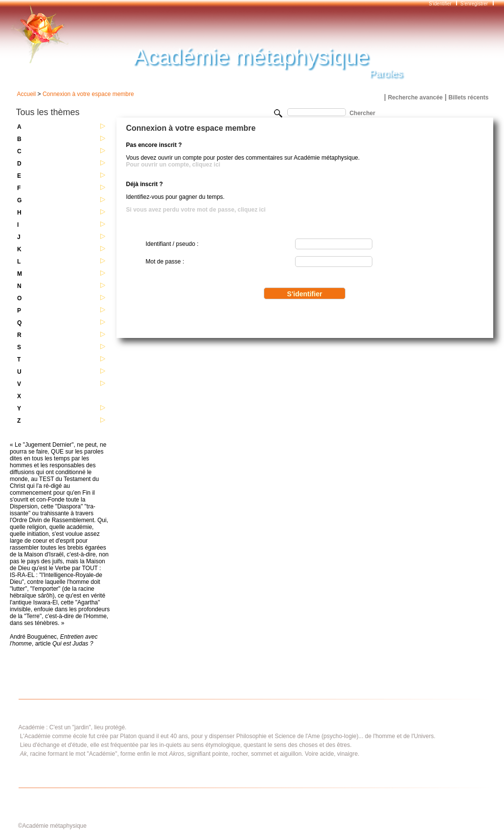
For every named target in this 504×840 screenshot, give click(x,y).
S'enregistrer (474, 4)
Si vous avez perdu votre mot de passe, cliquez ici (196, 210)
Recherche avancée (415, 97)
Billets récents (468, 97)
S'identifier (441, 4)
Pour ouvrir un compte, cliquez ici (173, 165)
